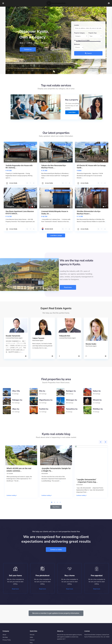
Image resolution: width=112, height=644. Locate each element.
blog (31, 643)
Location (77, 25)
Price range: (78, 41)
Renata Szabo (91, 344)
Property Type (93, 33)
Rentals (32, 635)
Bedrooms (77, 44)
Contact (32, 640)
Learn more (72, 112)
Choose (77, 47)
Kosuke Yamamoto (13, 336)
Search (88, 53)
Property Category (79, 33)
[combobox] (81, 36)
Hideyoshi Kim (65, 336)
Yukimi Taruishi (38, 338)
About (4, 635)
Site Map (5, 637)
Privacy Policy (7, 640)
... (23, 352)
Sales (31, 637)
